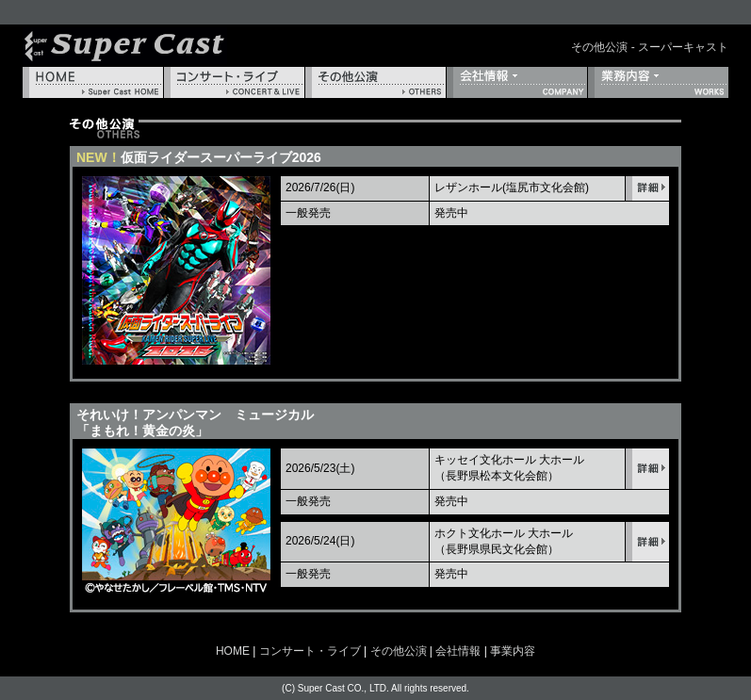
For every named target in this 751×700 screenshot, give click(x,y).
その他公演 (375, 82)
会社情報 (517, 82)
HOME (93, 82)
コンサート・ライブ (234, 82)
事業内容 (658, 82)
